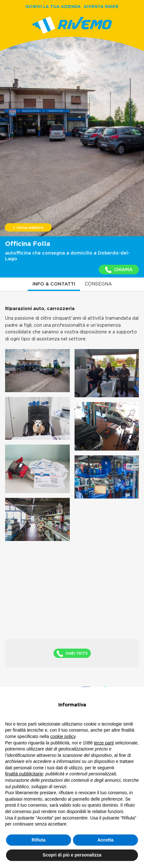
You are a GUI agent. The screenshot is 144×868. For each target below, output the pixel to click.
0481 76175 (72, 654)
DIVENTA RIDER (101, 6)
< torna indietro (28, 228)
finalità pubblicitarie (24, 774)
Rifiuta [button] (39, 840)
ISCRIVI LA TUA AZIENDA (53, 6)
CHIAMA (119, 270)
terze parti (104, 743)
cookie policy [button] (63, 736)
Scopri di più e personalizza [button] (72, 855)
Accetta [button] (106, 840)
